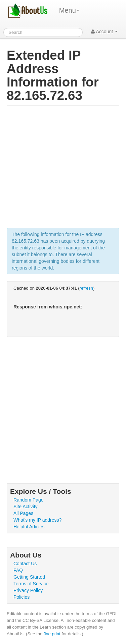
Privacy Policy (28, 590)
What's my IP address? (37, 520)
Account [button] (104, 32)
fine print (52, 634)
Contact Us (25, 564)
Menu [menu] (69, 10)
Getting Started (29, 577)
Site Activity (26, 507)
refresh (86, 288)
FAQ (18, 570)
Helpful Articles (29, 527)
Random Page (29, 500)
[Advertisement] (63, 170)
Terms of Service (31, 584)
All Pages (23, 513)
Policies (22, 597)
